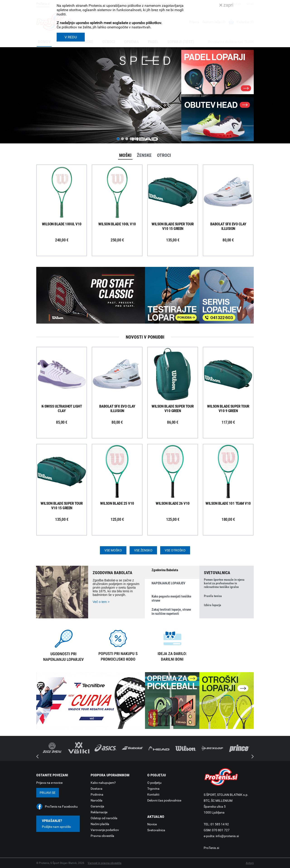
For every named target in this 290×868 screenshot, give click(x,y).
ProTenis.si (211, 848)
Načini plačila (100, 824)
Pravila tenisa (213, 596)
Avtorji (250, 863)
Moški (125, 155)
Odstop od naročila (104, 818)
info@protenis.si (227, 836)
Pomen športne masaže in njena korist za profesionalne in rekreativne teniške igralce (224, 583)
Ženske (144, 155)
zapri (226, 5)
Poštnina (97, 794)
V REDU (71, 37)
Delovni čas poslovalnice (164, 800)
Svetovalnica (156, 830)
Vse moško (113, 550)
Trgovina (153, 789)
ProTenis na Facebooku (61, 807)
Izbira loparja (213, 605)
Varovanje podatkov (105, 830)
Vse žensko (143, 550)
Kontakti (153, 794)
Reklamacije (99, 812)
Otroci (164, 155)
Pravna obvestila (102, 836)
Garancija (97, 806)
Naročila (97, 800)
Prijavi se (48, 793)
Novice (152, 824)
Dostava (97, 789)
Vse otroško (175, 550)
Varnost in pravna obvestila (105, 863)
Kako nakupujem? (103, 783)
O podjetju (154, 783)
